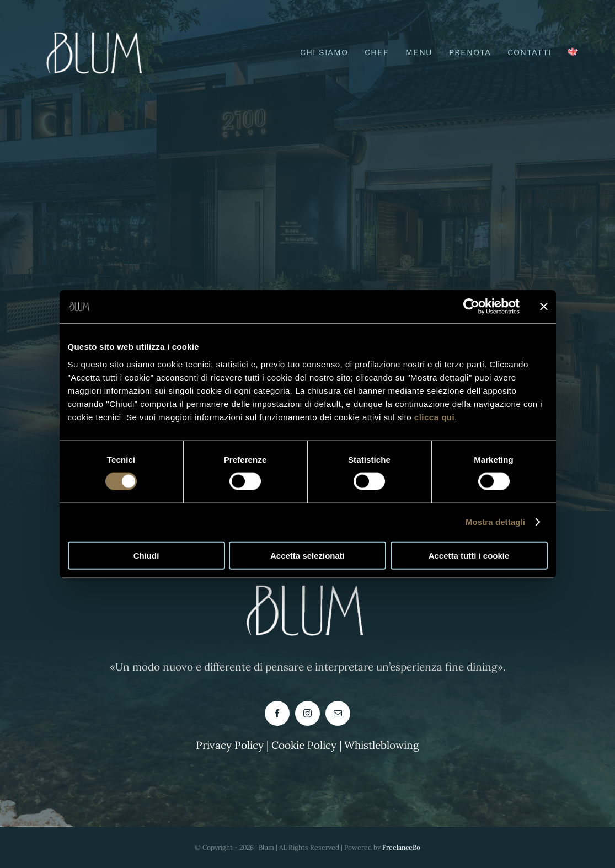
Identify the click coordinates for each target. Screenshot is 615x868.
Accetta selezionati (307, 555)
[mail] (338, 713)
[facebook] (277, 713)
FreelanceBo (401, 847)
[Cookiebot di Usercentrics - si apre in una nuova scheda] (471, 307)
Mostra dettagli (495, 522)
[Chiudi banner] (544, 307)
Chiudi (146, 555)
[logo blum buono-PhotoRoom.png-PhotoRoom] (97, 27)
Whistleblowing (382, 745)
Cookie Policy (305, 745)
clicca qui (434, 417)
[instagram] (307, 713)
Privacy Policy (230, 745)
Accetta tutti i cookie (469, 555)
